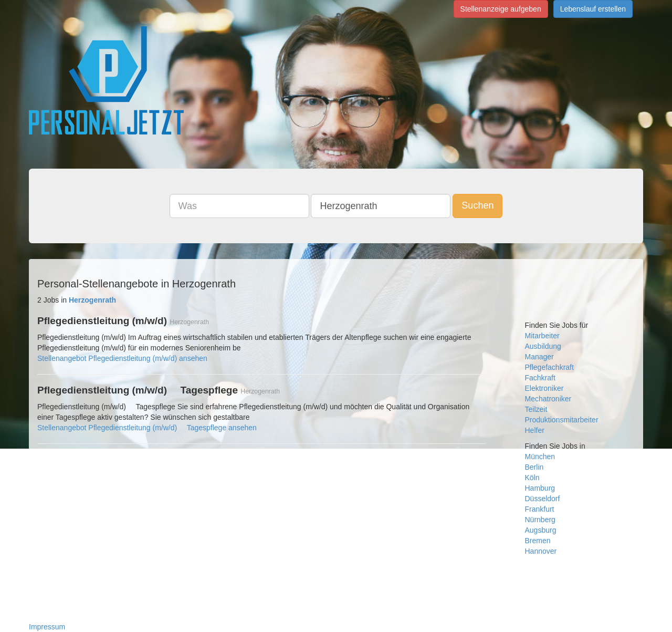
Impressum (47, 627)
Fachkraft (540, 378)
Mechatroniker (548, 399)
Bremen (538, 541)
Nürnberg (540, 520)
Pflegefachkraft (549, 367)
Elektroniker (544, 388)
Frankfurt (540, 509)
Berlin (534, 467)
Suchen (477, 205)
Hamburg (540, 488)
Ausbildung (543, 346)
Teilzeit (536, 409)
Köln (532, 478)
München (540, 457)
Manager (539, 357)
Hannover (541, 551)
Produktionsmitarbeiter (562, 420)
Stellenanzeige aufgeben (501, 9)
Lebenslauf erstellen (593, 9)
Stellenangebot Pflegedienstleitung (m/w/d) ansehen (122, 358)
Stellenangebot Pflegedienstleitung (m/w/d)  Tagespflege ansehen (147, 428)
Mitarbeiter (542, 336)
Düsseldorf (543, 499)
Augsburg (541, 530)
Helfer (535, 430)
